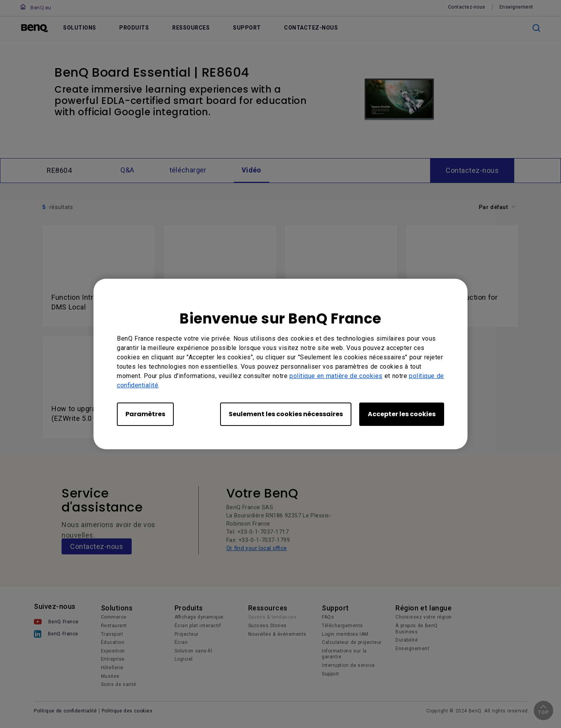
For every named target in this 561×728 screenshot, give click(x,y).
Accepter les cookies (402, 414)
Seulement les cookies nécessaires (286, 414)
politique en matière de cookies (336, 376)
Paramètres (145, 414)
